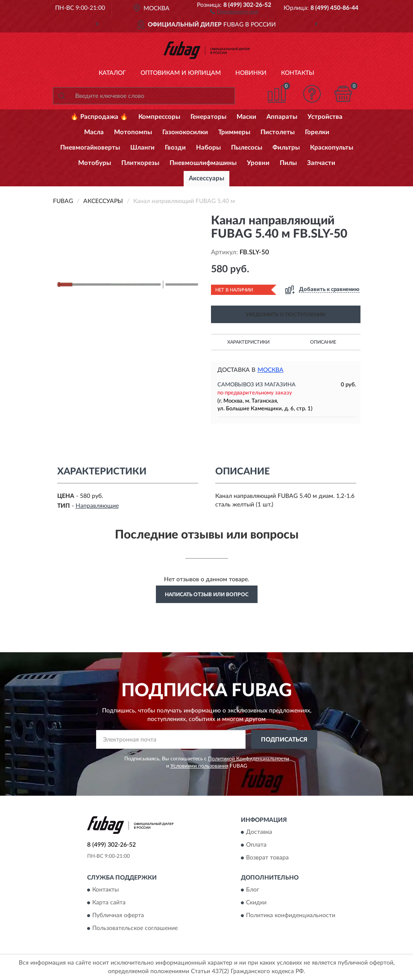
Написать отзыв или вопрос (207, 594)
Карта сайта (109, 903)
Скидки (256, 903)
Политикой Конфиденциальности (249, 759)
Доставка (259, 832)
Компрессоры (159, 117)
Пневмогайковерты (90, 148)
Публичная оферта (118, 916)
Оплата (256, 845)
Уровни (258, 163)
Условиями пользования (199, 766)
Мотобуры (95, 163)
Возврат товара (267, 858)
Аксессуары (206, 178)
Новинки (251, 73)
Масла (94, 132)
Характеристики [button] (248, 342)
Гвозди (175, 148)
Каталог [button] (112, 73)
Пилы (288, 163)
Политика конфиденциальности (291, 916)
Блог (253, 890)
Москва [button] (271, 370)
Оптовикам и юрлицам (181, 73)
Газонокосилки (185, 132)
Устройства (325, 117)
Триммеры (234, 132)
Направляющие (97, 506)
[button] (234, 11)
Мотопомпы (133, 132)
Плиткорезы (140, 163)
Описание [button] (323, 342)
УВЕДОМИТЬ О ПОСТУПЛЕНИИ (286, 315)
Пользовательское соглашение (135, 929)
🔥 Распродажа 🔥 (99, 117)
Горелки (317, 132)
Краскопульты (332, 148)
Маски (246, 117)
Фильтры (286, 148)
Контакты (298, 73)
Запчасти (321, 163)
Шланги (142, 148)
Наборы (208, 148)
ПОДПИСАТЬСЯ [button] (284, 740)
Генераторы (208, 117)
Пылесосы (247, 148)
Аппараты (282, 117)
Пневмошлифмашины (203, 163)
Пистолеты (278, 132)
